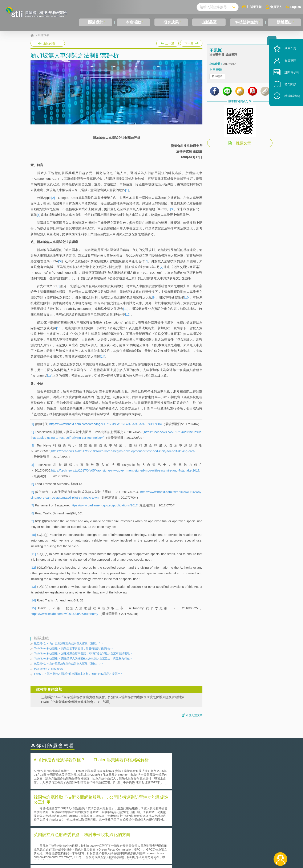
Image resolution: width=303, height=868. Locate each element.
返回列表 (49, 43)
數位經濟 (217, 80)
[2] (53, 198)
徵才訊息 (179, 845)
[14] (103, 356)
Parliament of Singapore (49, 669)
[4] (39, 215)
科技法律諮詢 (247, 22)
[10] (187, 297)
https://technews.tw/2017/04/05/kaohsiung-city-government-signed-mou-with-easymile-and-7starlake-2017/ (126, 470)
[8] (58, 286)
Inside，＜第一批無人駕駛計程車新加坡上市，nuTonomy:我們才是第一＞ (79, 674)
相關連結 (236, 845)
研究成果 (171, 22)
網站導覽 (179, 851)
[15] (50, 376)
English (296, 7)
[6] (146, 261)
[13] (59, 328)
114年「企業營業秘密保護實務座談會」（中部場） (76, 702)
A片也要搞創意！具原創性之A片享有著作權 (185, 810)
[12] (128, 314)
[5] (60, 261)
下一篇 (191, 42)
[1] (127, 190)
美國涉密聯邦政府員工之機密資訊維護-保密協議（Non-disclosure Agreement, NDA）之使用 (88, 822)
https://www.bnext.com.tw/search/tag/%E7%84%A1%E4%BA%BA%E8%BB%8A (106, 424)
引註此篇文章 (194, 715)
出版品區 (209, 22)
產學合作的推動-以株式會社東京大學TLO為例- (187, 822)
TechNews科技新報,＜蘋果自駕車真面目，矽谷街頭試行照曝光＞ (74, 648)
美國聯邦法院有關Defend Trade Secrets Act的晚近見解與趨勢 (77, 810)
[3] (172, 209)
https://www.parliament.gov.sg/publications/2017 (104, 505)
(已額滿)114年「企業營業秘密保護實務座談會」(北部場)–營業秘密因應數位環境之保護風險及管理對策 (112, 697)
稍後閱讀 (291, 100)
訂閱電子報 (254, 7)
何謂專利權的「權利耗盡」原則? (178, 816)
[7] (161, 267)
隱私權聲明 (154, 845)
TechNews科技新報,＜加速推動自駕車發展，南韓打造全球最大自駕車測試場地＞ (83, 653)
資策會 (212, 845)
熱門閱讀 (289, 88)
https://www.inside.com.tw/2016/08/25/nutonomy (64, 614)
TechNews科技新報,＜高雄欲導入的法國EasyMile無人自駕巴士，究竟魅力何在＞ (83, 659)
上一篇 (167, 42)
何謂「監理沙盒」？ (169, 804)
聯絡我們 (153, 851)
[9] (154, 297)
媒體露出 (284, 22)
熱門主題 (289, 53)
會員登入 (276, 7)
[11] (126, 309)
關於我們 (96, 22)
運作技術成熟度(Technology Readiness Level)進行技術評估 (75, 816)
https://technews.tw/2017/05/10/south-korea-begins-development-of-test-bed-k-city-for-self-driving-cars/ (123, 451)
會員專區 (289, 65)
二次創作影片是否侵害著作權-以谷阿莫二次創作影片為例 (74, 804)
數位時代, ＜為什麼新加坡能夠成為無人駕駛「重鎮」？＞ (69, 643)
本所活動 (133, 22)
